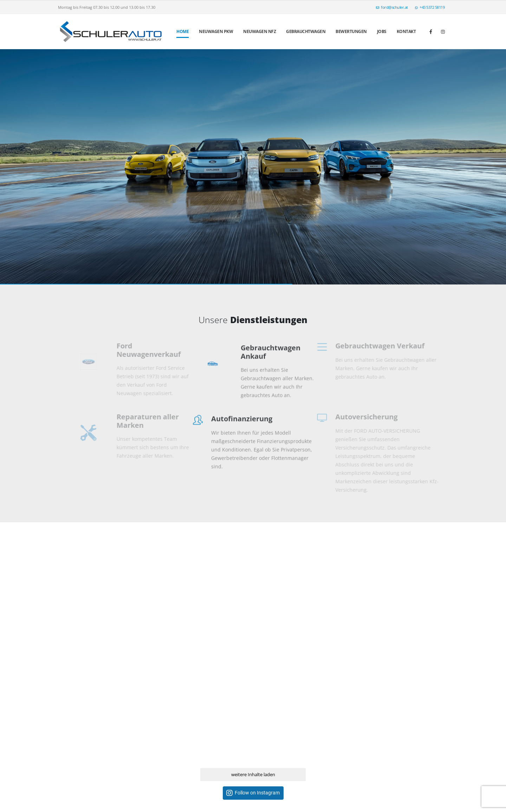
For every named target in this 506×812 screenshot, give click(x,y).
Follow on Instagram (257, 793)
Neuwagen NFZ (260, 31)
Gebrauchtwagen (306, 31)
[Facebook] (431, 32)
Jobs (382, 31)
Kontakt (406, 31)
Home (183, 31)
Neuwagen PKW (216, 31)
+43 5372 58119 (430, 7)
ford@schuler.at (392, 7)
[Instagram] (443, 32)
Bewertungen (351, 31)
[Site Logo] (111, 32)
